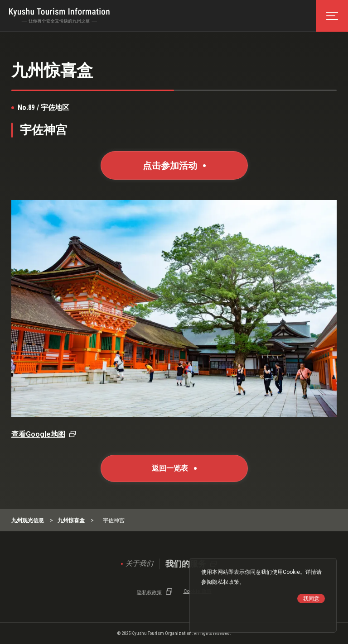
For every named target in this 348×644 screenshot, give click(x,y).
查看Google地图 (38, 434)
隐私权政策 (226, 582)
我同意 (311, 599)
